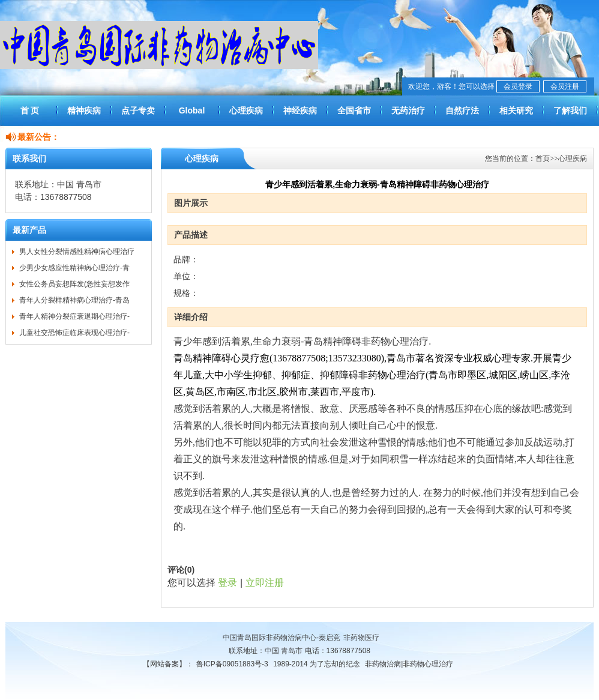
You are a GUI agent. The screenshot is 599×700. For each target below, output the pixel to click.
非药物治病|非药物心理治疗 (409, 664)
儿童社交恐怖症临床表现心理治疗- (74, 333)
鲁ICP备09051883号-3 (232, 664)
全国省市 (354, 110)
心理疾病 (246, 110)
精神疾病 (84, 110)
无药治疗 (408, 110)
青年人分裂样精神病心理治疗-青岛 (74, 300)
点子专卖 (138, 110)
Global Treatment (192, 116)
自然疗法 (462, 110)
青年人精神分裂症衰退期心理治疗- (74, 316)
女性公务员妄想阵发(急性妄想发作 (74, 284)
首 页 (30, 110)
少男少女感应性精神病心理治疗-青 (74, 268)
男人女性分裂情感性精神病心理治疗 (77, 252)
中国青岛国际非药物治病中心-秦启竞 (281, 638)
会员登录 (518, 86)
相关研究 (516, 110)
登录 (227, 583)
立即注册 (265, 583)
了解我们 (570, 110)
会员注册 (565, 86)
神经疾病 (300, 110)
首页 (543, 158)
